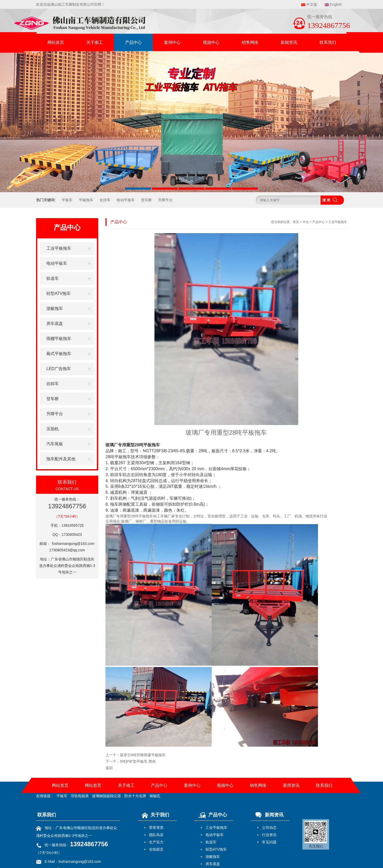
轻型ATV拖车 (216, 849)
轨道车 (211, 842)
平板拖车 (86, 200)
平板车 (67, 200)
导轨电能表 (80, 796)
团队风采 (156, 835)
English (336, 4)
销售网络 (250, 42)
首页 (296, 222)
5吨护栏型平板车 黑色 (138, 761)
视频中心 (211, 42)
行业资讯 (269, 835)
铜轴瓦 (155, 796)
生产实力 (156, 842)
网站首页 (56, 42)
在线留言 (156, 849)
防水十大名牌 (135, 796)
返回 (109, 768)
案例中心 (172, 42)
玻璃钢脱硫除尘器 (107, 796)
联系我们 (328, 42)
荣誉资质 (156, 828)
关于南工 (95, 42)
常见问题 (269, 842)
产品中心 (133, 42)
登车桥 (146, 200)
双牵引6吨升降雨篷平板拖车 (143, 755)
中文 (306, 222)
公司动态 (269, 828)
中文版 (312, 4)
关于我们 (154, 815)
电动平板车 (126, 200)
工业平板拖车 (338, 222)
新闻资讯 (289, 42)
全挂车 (105, 200)
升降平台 (165, 200)
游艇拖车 (213, 857)
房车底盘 (213, 864)
